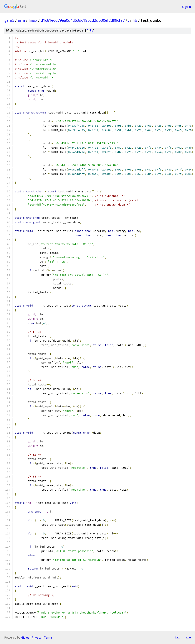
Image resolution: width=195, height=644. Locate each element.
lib (135, 20)
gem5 (9, 20)
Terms (48, 637)
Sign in (186, 7)
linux (33, 20)
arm (21, 20)
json (187, 637)
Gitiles (25, 637)
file (90, 31)
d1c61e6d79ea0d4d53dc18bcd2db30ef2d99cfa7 (83, 20)
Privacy (37, 637)
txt (177, 637)
